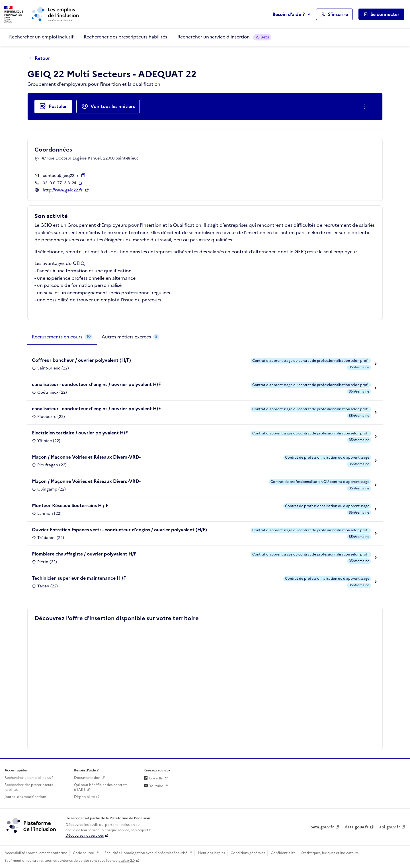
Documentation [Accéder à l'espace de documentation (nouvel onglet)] (87, 778)
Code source (83, 853)
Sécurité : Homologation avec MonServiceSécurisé (146, 853)
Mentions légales (211, 853)
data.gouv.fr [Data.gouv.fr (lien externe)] (357, 827)
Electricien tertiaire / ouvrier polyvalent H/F (80, 433)
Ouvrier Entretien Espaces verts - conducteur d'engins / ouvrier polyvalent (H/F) (119, 530)
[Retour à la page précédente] (41, 58)
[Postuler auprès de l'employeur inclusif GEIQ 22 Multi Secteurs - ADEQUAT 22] (53, 107)
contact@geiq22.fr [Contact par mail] (61, 176)
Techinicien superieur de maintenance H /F (79, 578)
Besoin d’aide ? (289, 14)
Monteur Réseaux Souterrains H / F (70, 505)
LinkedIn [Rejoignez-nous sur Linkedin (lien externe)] (153, 778)
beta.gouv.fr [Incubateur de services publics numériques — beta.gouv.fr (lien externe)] (322, 827)
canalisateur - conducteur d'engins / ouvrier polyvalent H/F (96, 384)
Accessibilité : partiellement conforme (36, 853)
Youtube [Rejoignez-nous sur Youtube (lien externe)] (153, 786)
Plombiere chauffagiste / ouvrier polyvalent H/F (84, 554)
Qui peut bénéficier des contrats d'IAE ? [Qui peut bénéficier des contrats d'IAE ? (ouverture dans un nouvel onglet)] (101, 787)
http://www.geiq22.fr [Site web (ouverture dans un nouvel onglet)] (63, 190)
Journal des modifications (25, 797)
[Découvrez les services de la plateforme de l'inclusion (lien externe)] (32, 825)
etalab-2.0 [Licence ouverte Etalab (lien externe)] (127, 861)
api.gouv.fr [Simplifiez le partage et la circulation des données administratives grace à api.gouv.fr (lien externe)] (390, 827)
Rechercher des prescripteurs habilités (125, 37)
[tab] (62, 337)
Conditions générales (248, 853)
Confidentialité (283, 853)
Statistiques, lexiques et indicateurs (330, 853)
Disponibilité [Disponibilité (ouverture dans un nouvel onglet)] (84, 797)
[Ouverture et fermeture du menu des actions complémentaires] (366, 107)
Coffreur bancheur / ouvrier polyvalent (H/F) (81, 360)
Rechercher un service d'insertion (224, 37)
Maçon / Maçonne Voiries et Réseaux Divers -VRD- (86, 457)
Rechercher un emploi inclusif (41, 37)
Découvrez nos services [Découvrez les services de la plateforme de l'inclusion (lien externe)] (85, 836)
